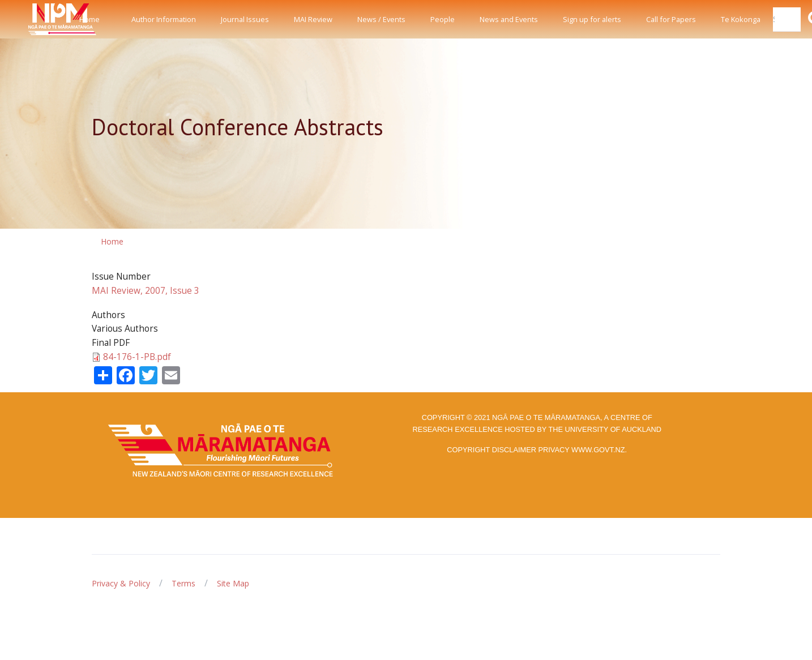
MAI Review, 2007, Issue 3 (146, 291)
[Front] (34, 19)
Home (89, 19)
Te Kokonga (741, 19)
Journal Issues (245, 19)
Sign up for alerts (592, 19)
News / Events (381, 19)
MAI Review (313, 19)
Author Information (164, 19)
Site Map (233, 583)
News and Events (509, 19)
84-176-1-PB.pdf (137, 357)
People (443, 19)
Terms (183, 583)
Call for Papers (671, 19)
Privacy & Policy (121, 583)
